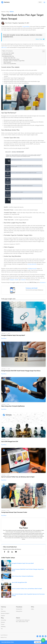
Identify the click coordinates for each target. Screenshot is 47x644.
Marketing (3, 627)
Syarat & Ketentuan (4, 635)
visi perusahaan (26, 27)
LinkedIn (17, 280)
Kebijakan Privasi (4, 638)
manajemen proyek (32, 269)
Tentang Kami (19, 610)
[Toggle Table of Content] (43, 51)
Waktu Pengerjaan (7, 62)
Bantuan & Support (5, 614)
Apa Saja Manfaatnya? (7, 55)
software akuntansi (32, 264)
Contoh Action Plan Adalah (8, 53)
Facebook (23, 280)
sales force (4, 47)
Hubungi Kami (19, 612)
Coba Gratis (38, 642)
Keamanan (3, 612)
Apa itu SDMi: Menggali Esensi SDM (19, 583)
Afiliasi (32, 610)
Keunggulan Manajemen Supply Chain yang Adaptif (23, 564)
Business (12, 12)
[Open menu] (44, 2)
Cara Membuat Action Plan (8, 56)
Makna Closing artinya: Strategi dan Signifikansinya (23, 577)
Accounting (3, 621)
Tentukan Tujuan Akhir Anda (9, 58)
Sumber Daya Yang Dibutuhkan (10, 64)
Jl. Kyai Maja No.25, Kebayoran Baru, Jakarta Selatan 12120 (23, 621)
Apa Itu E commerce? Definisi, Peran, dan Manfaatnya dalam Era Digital (27, 589)
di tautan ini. (43, 282)
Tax (2, 629)
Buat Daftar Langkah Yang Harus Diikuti (11, 59)
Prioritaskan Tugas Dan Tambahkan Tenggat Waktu (14, 61)
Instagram (12, 280)
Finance (3, 625)
